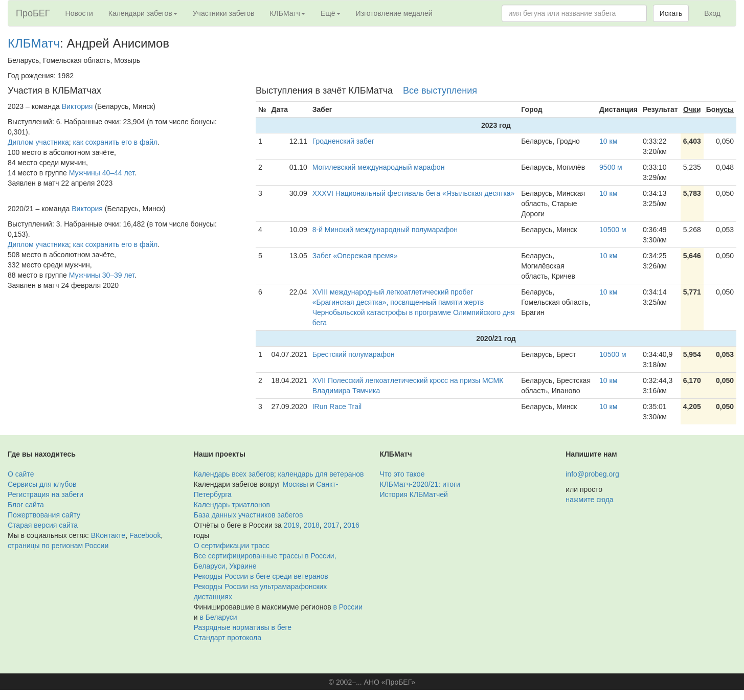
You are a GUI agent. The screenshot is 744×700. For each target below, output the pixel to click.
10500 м (613, 230)
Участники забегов (224, 13)
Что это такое (402, 474)
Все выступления (440, 91)
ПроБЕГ (33, 13)
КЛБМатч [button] (287, 13)
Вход (712, 13)
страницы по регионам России (58, 546)
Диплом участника (38, 142)
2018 (312, 525)
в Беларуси (218, 617)
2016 (352, 525)
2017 (332, 525)
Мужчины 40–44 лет (102, 173)
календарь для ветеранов (321, 474)
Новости (79, 13)
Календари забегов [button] (143, 13)
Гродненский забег (343, 141)
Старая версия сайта (43, 525)
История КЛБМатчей (414, 494)
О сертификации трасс (232, 546)
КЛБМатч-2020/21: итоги (420, 484)
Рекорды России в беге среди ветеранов (261, 576)
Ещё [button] (331, 13)
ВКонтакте (108, 535)
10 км (608, 141)
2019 (292, 525)
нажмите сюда (589, 500)
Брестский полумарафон (354, 354)
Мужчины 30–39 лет (102, 275)
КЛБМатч (34, 43)
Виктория (77, 106)
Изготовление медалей (394, 13)
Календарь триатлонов (232, 505)
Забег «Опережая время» (355, 256)
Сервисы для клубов (42, 484)
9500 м (611, 167)
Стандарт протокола (228, 638)
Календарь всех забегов (234, 474)
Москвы (295, 484)
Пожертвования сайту (44, 515)
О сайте (21, 474)
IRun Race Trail (337, 407)
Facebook (145, 535)
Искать (671, 13)
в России (348, 607)
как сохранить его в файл (116, 142)
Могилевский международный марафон (379, 167)
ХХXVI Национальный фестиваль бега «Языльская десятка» (414, 193)
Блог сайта (26, 505)
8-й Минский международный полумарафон (385, 230)
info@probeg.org (592, 474)
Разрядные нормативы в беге (243, 627)
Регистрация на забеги (46, 494)
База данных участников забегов (249, 515)
